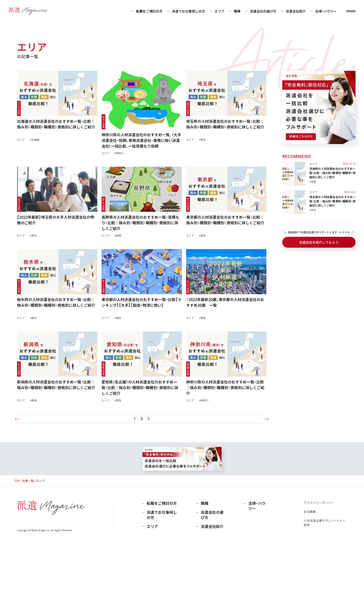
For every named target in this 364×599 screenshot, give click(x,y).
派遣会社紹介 (292, 11)
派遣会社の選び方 (260, 11)
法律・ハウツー (323, 11)
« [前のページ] (18, 419)
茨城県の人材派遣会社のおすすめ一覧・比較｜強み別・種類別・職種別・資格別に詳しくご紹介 (332, 173)
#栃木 (33, 318)
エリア (216, 11)
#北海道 (35, 140)
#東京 (202, 235)
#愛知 (118, 400)
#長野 (118, 235)
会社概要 (309, 512)
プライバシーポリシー (319, 503)
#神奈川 (119, 153)
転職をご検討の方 (146, 11)
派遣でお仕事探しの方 (185, 11)
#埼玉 (202, 140)
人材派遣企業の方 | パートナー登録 (324, 523)
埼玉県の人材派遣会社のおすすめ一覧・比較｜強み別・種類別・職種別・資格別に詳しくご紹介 (332, 201)
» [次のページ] (265, 419)
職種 (234, 11)
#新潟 (33, 400)
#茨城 (313, 182)
